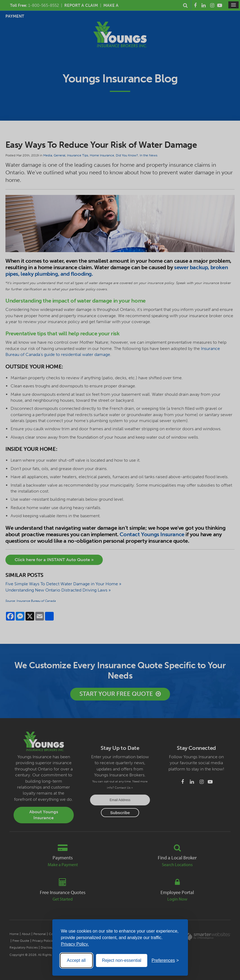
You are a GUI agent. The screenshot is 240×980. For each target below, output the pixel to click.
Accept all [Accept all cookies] (76, 960)
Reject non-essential (122, 960)
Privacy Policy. (75, 944)
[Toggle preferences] (165, 960)
